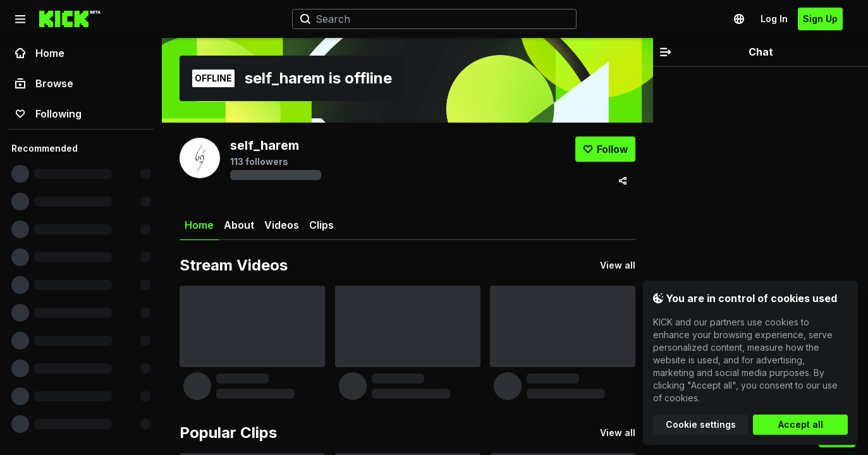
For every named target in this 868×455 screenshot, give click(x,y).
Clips (321, 225)
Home (40, 53)
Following (48, 114)
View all (618, 265)
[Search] (429, 19)
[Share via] (623, 181)
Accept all (801, 424)
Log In (774, 19)
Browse (44, 83)
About (239, 225)
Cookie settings (701, 424)
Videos (282, 225)
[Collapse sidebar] (20, 19)
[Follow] (605, 149)
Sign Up (820, 19)
